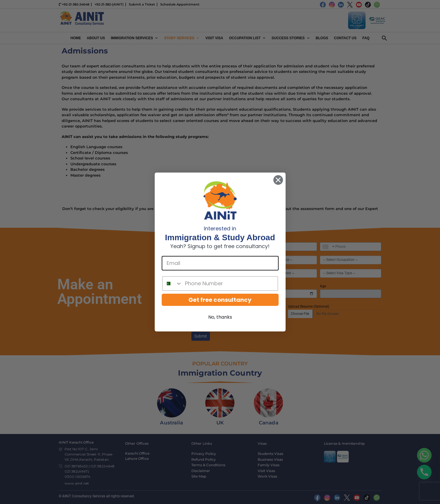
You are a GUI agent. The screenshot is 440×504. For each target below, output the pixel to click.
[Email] (220, 263)
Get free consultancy (220, 300)
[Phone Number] (230, 284)
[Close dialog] (278, 180)
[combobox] (172, 284)
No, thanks (220, 317)
